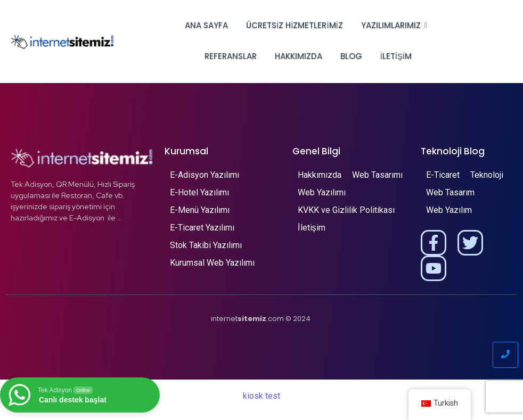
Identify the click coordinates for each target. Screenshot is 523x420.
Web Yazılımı (322, 192)
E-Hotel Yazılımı (199, 192)
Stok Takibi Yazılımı (206, 245)
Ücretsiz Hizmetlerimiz (295, 25)
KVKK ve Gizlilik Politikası (346, 210)
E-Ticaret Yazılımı (202, 228)
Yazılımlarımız (393, 25)
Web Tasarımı (377, 175)
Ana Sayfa (206, 25)
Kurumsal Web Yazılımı (212, 263)
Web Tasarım (450, 192)
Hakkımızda (299, 56)
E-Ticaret (443, 175)
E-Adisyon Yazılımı (205, 175)
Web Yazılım (449, 210)
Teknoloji (487, 175)
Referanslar (231, 56)
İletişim (396, 56)
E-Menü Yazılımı (200, 210)
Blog (351, 56)
